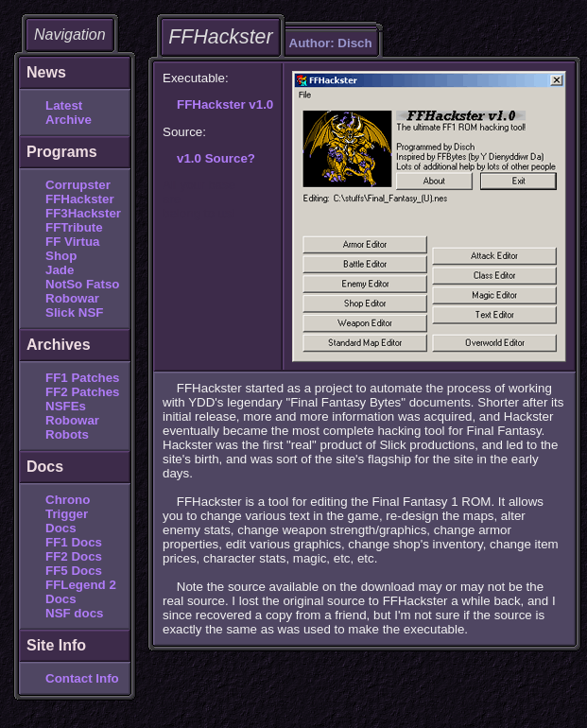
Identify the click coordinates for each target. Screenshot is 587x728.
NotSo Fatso (83, 284)
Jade (60, 270)
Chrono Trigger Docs (68, 514)
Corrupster (78, 185)
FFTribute (74, 227)
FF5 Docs (74, 571)
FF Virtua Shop (73, 249)
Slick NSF (74, 312)
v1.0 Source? (216, 158)
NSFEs (66, 406)
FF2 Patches (83, 392)
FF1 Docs (74, 542)
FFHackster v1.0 (225, 104)
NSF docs (74, 613)
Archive (69, 120)
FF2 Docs (74, 556)
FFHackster (80, 199)
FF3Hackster (83, 213)
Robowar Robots (72, 427)
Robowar (72, 298)
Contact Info (82, 678)
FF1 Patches (83, 378)
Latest (64, 105)
